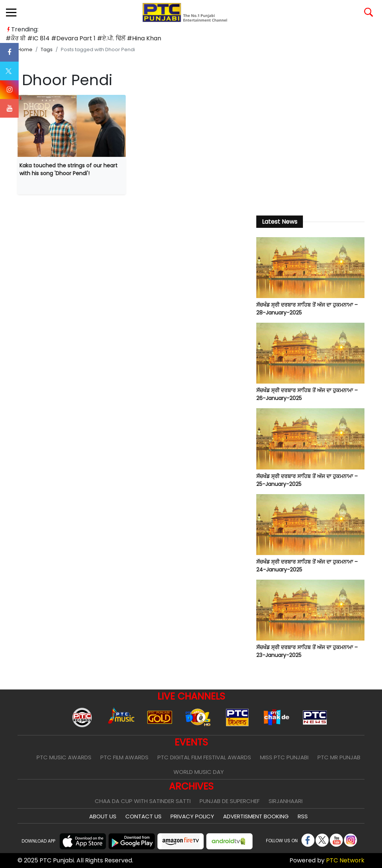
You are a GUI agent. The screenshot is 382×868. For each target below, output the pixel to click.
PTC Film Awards (124, 757)
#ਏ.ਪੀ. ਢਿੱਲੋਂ (111, 38)
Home (25, 49)
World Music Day (199, 772)
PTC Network (345, 860)
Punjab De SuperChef (230, 801)
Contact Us (143, 816)
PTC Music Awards (64, 757)
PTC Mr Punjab (339, 757)
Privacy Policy (192, 816)
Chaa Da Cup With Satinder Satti (143, 801)
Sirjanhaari (286, 801)
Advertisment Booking (256, 816)
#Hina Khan (144, 38)
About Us (103, 816)
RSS (303, 816)
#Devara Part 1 (73, 38)
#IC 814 (38, 38)
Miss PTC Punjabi (284, 757)
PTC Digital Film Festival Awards (204, 757)
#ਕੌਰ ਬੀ (16, 38)
